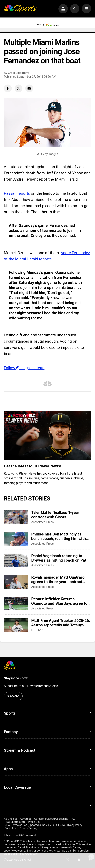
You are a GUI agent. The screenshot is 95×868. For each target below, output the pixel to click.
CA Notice (10, 828)
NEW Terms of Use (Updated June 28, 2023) (31, 825)
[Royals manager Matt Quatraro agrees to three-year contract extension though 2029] (16, 582)
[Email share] (29, 88)
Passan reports (17, 193)
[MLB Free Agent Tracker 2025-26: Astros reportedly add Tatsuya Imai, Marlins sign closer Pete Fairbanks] (16, 625)
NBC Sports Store (15, 822)
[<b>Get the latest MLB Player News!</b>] (47, 435)
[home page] (20, 9)
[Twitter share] (18, 88)
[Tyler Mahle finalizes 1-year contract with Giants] (16, 517)
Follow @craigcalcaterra (24, 368)
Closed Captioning (57, 819)
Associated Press (42, 522)
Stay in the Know (16, 678)
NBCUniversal (27, 835)
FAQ (73, 819)
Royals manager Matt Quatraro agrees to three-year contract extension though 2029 (58, 580)
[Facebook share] (8, 88)
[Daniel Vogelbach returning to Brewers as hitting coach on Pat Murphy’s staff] (16, 560)
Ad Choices (11, 819)
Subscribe (13, 696)
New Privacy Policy (71, 825)
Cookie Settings (29, 828)
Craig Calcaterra (19, 73)
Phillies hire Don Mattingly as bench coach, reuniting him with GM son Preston (59, 536)
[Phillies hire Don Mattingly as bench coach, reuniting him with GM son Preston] (16, 539)
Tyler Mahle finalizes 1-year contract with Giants (55, 515)
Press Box (34, 822)
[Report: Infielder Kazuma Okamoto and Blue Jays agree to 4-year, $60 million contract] (16, 604)
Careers (39, 819)
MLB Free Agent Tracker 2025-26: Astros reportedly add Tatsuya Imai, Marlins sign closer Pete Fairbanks (61, 623)
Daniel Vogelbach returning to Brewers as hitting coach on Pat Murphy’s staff (59, 558)
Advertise (26, 819)
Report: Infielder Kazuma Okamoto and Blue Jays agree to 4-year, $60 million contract (59, 601)
